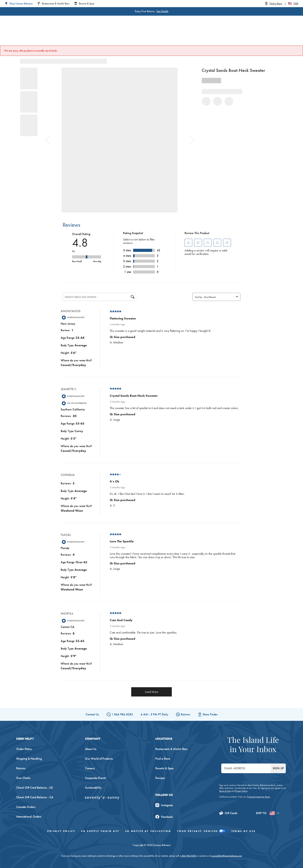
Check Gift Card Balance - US (34, 788)
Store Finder (208, 714)
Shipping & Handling (29, 759)
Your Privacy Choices (201, 831)
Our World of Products (99, 759)
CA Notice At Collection (148, 831)
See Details (162, 11)
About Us (91, 749)
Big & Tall (112, 35)
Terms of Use (225, 791)
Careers (90, 768)
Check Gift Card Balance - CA (35, 797)
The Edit (191, 35)
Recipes (160, 778)
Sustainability (93, 788)
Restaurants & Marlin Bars (171, 749)
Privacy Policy (241, 791)
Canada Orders (26, 807)
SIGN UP (278, 768)
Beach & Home (167, 35)
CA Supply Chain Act (100, 831)
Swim (145, 35)
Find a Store (163, 759)
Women (78, 35)
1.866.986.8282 (188, 856)
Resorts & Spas (164, 768)
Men (94, 35)
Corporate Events (96, 778)
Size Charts (23, 778)
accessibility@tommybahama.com (227, 856)
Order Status (24, 749)
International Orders (29, 817)
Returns (183, 714)
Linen (130, 35)
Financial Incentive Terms (259, 797)
